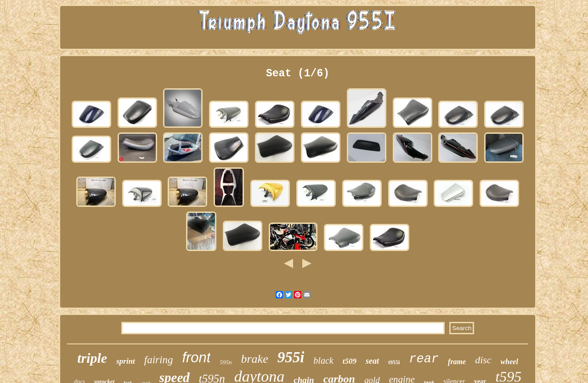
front (196, 357)
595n (226, 362)
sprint (126, 361)
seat (372, 361)
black (323, 360)
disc (483, 360)
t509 (350, 361)
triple (92, 358)
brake (254, 359)
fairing (159, 360)
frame (457, 362)
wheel (509, 362)
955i (291, 357)
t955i (394, 362)
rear (424, 359)
